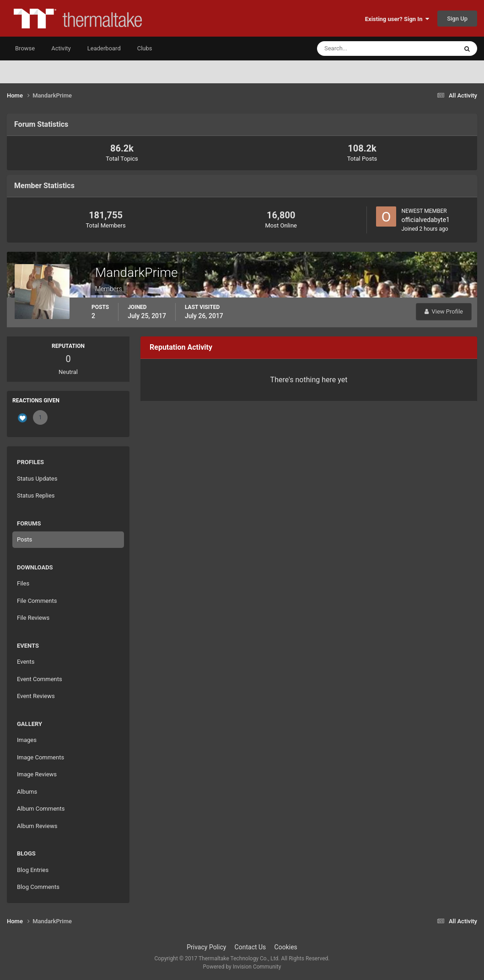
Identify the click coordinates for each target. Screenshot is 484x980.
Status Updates (37, 479)
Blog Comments (38, 887)
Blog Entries (33, 870)
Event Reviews (36, 696)
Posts (24, 539)
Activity (61, 48)
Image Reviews (37, 774)
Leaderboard (104, 48)
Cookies (286, 947)
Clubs (145, 48)
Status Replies (36, 495)
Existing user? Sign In (397, 19)
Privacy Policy (206, 947)
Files (23, 583)
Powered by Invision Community (242, 967)
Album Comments (41, 809)
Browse (25, 48)
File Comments (37, 601)
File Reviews (33, 618)
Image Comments (40, 757)
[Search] (359, 49)
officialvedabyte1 (425, 220)
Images (27, 740)
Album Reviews (37, 826)
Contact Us (250, 947)
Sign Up (457, 19)
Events (26, 662)
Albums (27, 792)
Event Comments (40, 679)
